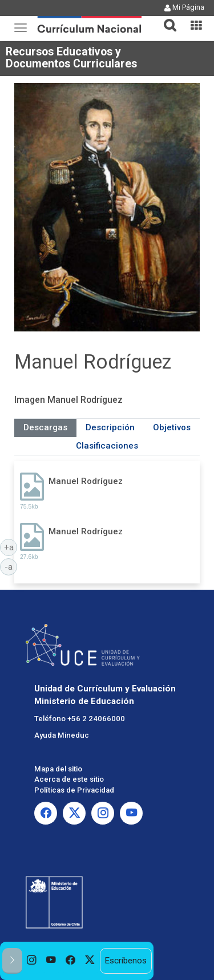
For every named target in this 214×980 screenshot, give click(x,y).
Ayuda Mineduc (62, 735)
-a (11, 566)
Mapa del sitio (58, 769)
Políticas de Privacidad (74, 790)
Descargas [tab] (45, 427)
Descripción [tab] (110, 427)
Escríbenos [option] (126, 961)
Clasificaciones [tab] (107, 446)
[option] (32, 961)
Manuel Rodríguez (86, 481)
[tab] (165, 19)
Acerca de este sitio (69, 779)
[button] (165, 18)
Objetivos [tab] (172, 427)
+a (11, 547)
